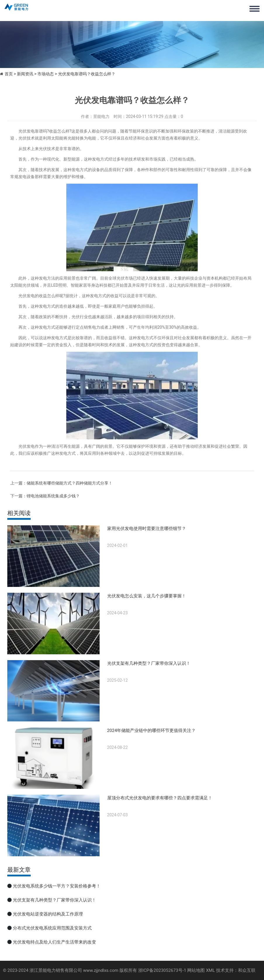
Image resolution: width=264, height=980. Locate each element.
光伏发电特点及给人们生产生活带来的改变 (54, 942)
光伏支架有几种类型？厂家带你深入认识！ (149, 663)
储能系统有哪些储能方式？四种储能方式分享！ (70, 491)
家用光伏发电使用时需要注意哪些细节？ (147, 529)
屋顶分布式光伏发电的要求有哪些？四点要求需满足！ (160, 798)
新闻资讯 (25, 74)
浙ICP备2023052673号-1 (162, 970)
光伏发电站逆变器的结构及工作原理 (48, 914)
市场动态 (46, 74)
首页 (9, 74)
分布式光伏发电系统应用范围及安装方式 (52, 928)
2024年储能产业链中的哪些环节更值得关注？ (152, 730)
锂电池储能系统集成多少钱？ (53, 504)
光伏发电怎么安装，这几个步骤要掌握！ (147, 596)
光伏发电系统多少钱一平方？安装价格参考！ (57, 886)
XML (210, 970)
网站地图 (196, 970)
